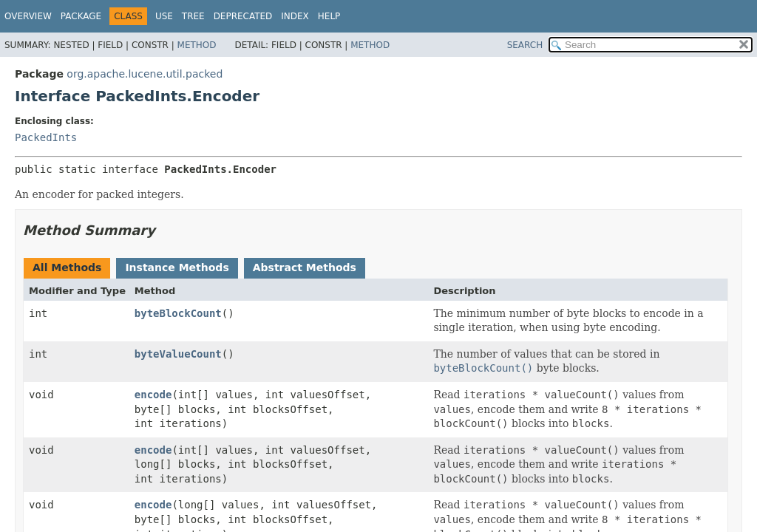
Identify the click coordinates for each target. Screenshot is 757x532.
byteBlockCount (178, 313)
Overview (28, 16)
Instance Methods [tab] (177, 267)
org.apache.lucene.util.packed (145, 74)
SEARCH (525, 45)
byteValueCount (178, 354)
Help (329, 16)
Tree (193, 16)
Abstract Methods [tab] (305, 267)
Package (81, 16)
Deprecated (243, 16)
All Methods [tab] (67, 267)
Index (295, 16)
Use (164, 16)
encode (153, 395)
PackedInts (46, 137)
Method (197, 45)
